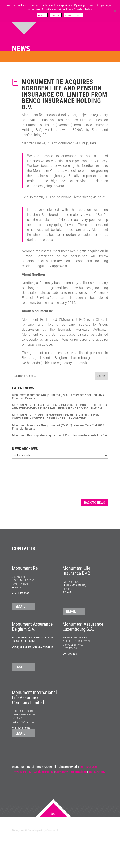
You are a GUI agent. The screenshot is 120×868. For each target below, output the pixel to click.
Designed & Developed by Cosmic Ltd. (37, 830)
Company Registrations (71, 772)
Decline (56, 15)
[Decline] (115, 11)
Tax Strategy (97, 772)
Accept (42, 15)
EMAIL (20, 606)
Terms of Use (88, 767)
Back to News (95, 503)
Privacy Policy (22, 772)
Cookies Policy (44, 772)
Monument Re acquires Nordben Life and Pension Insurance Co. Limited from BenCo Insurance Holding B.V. (65, 94)
